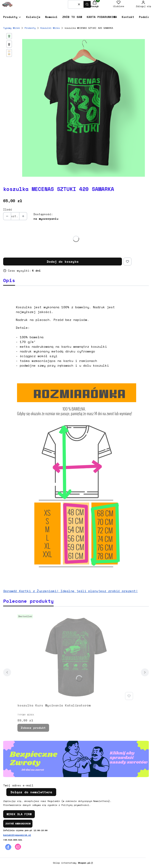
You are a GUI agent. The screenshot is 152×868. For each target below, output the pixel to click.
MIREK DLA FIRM (19, 814)
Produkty (30, 28)
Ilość (8, 209)
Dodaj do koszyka (63, 262)
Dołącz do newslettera (31, 792)
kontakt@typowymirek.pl (17, 835)
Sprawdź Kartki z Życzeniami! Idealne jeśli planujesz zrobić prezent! (70, 591)
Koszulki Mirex (50, 28)
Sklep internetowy (72, 863)
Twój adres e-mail (18, 785)
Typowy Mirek (11, 28)
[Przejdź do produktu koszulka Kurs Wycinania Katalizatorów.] (76, 657)
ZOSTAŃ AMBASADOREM (18, 824)
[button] (87, 4)
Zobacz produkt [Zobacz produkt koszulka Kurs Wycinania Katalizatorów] (33, 728)
